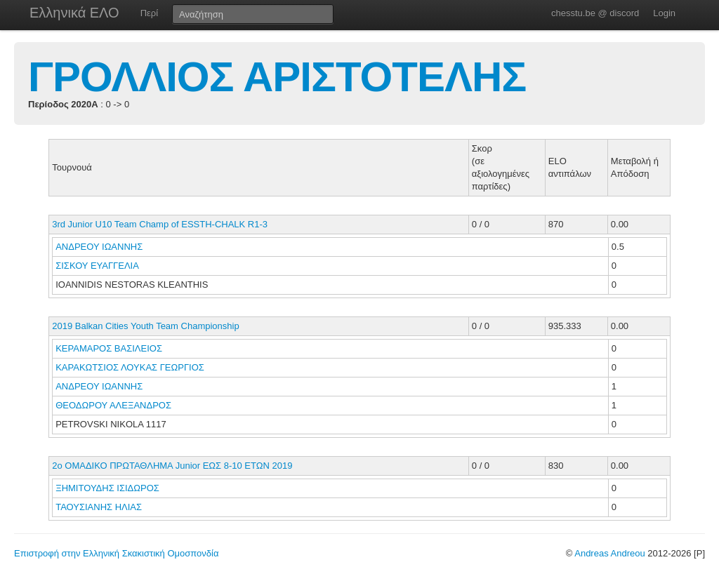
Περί (149, 13)
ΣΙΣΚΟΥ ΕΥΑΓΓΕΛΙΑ (98, 266)
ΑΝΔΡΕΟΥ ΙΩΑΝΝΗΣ (100, 247)
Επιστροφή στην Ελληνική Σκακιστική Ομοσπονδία (116, 553)
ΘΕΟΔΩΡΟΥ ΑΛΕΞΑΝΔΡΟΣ (114, 405)
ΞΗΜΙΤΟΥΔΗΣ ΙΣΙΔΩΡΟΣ (108, 488)
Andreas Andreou (609, 553)
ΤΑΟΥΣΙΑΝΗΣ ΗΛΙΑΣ (100, 507)
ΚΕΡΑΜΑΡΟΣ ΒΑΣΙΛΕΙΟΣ (110, 348)
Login (664, 13)
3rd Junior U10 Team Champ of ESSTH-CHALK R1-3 (160, 224)
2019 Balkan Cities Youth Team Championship (145, 326)
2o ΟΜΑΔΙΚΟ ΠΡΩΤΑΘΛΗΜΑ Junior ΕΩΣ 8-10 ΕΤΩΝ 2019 (172, 466)
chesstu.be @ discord (595, 13)
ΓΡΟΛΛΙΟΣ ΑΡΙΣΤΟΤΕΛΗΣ (277, 77)
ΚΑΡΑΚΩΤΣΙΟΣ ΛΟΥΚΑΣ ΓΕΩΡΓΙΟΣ (131, 367)
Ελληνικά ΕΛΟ (74, 13)
